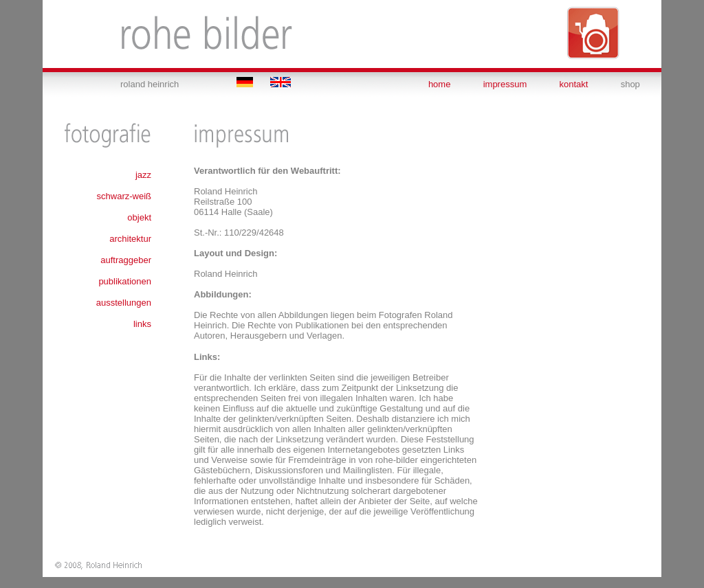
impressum (505, 84)
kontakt (574, 84)
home (440, 84)
